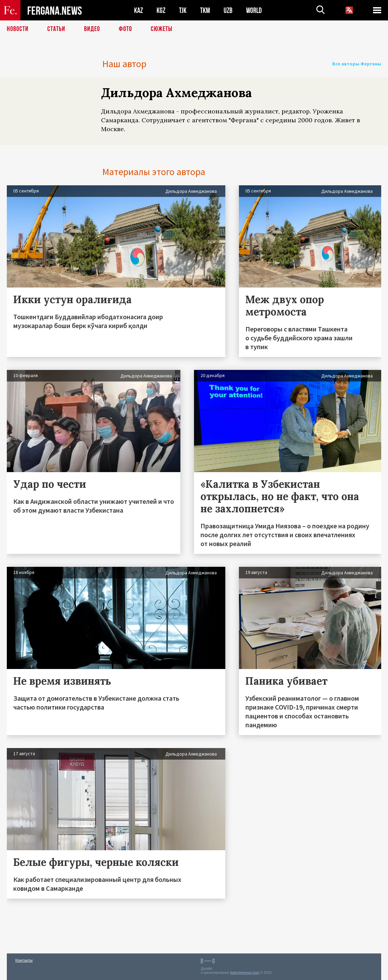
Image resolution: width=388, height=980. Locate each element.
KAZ (139, 10)
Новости (18, 29)
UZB (228, 10)
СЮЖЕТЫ (162, 29)
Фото (125, 29)
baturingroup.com (245, 973)
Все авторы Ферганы (357, 64)
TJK (183, 10)
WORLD (254, 10)
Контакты (24, 960)
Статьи (56, 29)
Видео (92, 29)
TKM (205, 10)
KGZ (161, 10)
